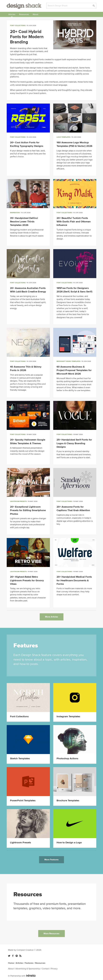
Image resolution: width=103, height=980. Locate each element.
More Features (51, 860)
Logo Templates (63, 137)
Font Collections (18, 26)
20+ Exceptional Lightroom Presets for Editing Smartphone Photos (28, 510)
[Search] (71, 6)
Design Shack (24, 6)
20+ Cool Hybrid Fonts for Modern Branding (27, 37)
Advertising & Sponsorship (28, 969)
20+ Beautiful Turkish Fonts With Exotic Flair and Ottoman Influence (74, 222)
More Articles (52, 617)
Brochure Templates (68, 801)
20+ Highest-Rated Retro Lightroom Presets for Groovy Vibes (27, 580)
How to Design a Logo (69, 843)
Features (29, 963)
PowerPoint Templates (23, 801)
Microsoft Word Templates (68, 361)
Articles (12, 14)
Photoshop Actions (67, 759)
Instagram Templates (68, 717)
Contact (45, 969)
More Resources (51, 934)
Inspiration (15, 213)
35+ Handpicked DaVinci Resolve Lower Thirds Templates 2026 (24, 222)
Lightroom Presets (18, 501)
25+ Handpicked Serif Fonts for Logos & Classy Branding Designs (74, 443)
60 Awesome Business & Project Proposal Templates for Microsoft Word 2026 (74, 370)
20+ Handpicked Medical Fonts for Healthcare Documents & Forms (74, 580)
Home (11, 963)
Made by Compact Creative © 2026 (25, 950)
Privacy (54, 969)
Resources (24, 14)
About (35, 14)
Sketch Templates (20, 759)
